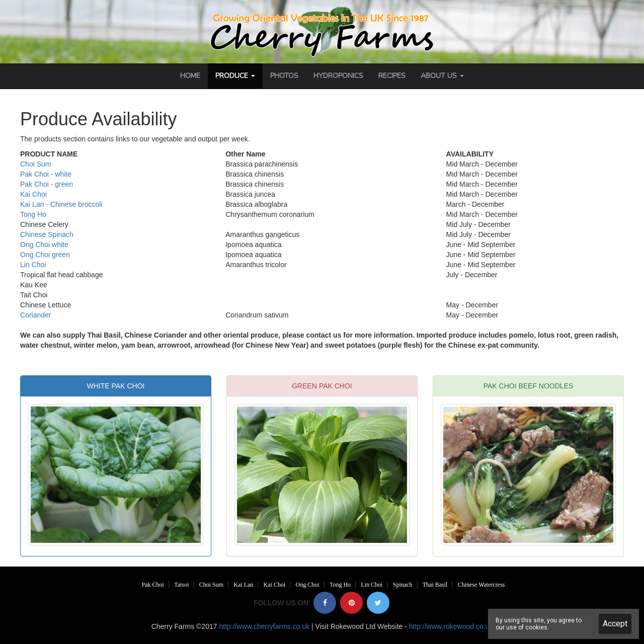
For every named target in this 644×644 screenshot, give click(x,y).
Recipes (392, 76)
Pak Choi (153, 585)
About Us (442, 76)
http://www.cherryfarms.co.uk (264, 626)
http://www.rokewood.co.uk (451, 626)
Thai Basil (435, 585)
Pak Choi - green (47, 184)
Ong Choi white (44, 245)
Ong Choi (308, 585)
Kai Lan (243, 585)
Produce (235, 76)
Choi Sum (35, 164)
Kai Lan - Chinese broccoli (61, 204)
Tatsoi (181, 585)
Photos (284, 76)
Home (190, 76)
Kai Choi (33, 194)
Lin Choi (33, 265)
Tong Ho (33, 214)
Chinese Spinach (47, 234)
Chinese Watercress (481, 585)
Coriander (35, 315)
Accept (615, 624)
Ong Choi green (45, 255)
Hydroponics (338, 76)
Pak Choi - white (46, 174)
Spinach (403, 585)
